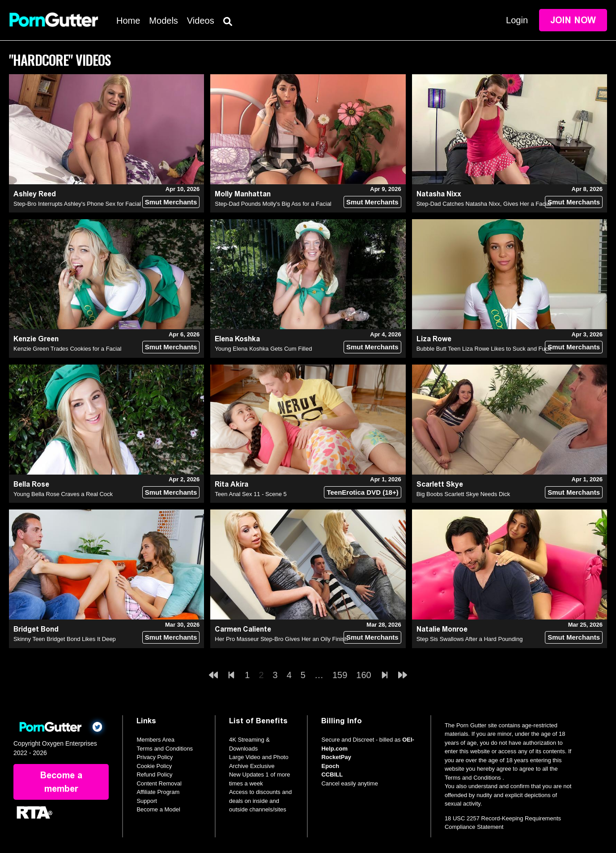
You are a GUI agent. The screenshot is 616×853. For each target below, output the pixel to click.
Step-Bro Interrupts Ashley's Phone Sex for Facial (77, 204)
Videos (201, 21)
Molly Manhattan (243, 194)
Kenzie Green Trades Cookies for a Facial (67, 349)
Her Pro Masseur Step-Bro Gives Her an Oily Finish (281, 639)
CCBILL (332, 774)
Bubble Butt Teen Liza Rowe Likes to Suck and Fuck (484, 349)
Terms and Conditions (165, 749)
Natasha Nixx (439, 194)
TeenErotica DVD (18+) (362, 492)
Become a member (61, 782)
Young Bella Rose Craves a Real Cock (63, 494)
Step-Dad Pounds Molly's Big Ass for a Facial (273, 204)
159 (340, 675)
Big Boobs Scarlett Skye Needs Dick (463, 494)
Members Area (155, 740)
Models (163, 21)
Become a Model (158, 809)
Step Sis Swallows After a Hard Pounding (470, 639)
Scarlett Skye (440, 484)
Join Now (573, 20)
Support (147, 801)
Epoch (330, 766)
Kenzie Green (36, 339)
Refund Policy (154, 774)
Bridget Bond (36, 629)
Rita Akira (232, 484)
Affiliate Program (158, 792)
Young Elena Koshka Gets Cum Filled (263, 349)
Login (517, 20)
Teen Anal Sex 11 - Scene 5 (251, 494)
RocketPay (336, 757)
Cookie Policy (154, 766)
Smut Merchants (171, 202)
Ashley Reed (35, 194)
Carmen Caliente (243, 629)
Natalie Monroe (442, 629)
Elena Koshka (237, 339)
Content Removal (159, 783)
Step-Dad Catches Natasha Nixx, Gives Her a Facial (484, 204)
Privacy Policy (155, 757)
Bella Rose (31, 484)
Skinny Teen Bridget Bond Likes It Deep (65, 639)
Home (128, 21)
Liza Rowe (434, 339)
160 (363, 675)
